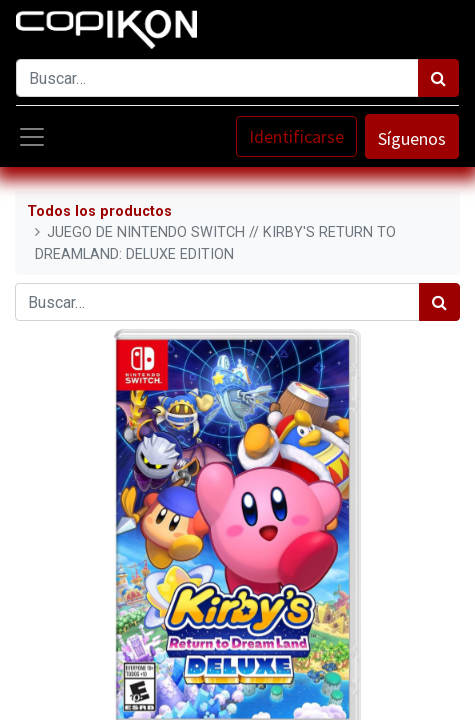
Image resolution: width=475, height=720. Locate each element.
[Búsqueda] (438, 78)
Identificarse (296, 136)
